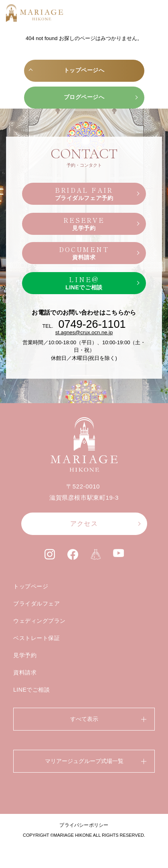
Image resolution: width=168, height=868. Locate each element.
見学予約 (25, 655)
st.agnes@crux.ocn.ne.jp (84, 332)
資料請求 (25, 672)
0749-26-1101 (92, 324)
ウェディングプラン (39, 621)
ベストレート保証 (36, 638)
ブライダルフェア (36, 604)
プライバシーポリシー (84, 825)
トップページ (31, 586)
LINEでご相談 (32, 690)
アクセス (84, 524)
